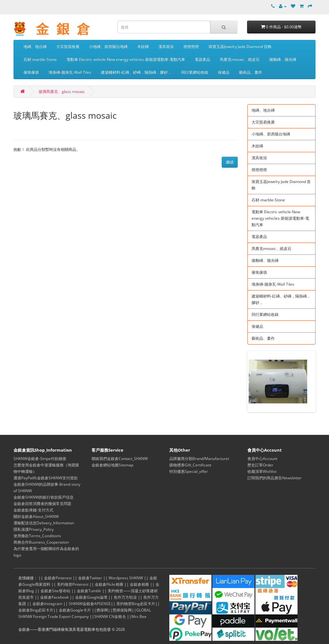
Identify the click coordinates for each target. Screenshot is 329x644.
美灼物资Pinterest (73, 584)
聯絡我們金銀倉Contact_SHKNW (120, 459)
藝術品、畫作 (251, 72)
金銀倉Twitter (90, 578)
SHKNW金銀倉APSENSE (90, 604)
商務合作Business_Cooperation (41, 542)
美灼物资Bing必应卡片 (136, 604)
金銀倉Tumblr (89, 591)
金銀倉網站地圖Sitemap (112, 465)
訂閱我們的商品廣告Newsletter (275, 478)
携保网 (102, 610)
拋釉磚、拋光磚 (283, 59)
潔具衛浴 (166, 46)
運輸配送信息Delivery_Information (44, 523)
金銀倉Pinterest (58, 578)
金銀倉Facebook (54, 597)
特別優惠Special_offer (189, 471)
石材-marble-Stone (40, 59)
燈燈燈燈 (191, 46)
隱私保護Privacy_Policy (34, 529)
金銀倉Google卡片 (75, 610)
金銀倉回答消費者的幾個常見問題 (42, 504)
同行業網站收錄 (195, 72)
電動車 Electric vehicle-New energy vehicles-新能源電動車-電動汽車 (126, 59)
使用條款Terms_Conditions (37, 536)
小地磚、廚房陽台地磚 (108, 46)
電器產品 (202, 59)
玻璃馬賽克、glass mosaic (62, 92)
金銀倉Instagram (47, 604)
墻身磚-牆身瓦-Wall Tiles (70, 72)
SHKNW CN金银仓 (110, 616)
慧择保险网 (122, 610)
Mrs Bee (139, 616)
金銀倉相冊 (139, 584)
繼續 (230, 162)
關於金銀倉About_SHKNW (36, 516)
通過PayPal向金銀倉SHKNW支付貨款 (46, 478)
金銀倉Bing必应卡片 (36, 610)
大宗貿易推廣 (68, 46)
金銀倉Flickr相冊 (109, 584)
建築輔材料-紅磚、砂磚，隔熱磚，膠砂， (136, 72)
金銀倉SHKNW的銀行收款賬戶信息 (44, 497)
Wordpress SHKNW (126, 578)
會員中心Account (262, 459)
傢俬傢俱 (31, 72)
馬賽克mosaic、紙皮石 (240, 59)
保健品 (224, 72)
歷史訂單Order (260, 465)
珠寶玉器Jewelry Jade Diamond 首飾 (240, 46)
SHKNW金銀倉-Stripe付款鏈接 (40, 459)
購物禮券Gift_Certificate (190, 465)
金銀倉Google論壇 (91, 597)
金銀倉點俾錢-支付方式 (33, 510)
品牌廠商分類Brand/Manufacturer (199, 459)
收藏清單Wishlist (262, 471)
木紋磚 (143, 46)
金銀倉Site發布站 (55, 591)
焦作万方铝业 (125, 597)
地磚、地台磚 (35, 46)
